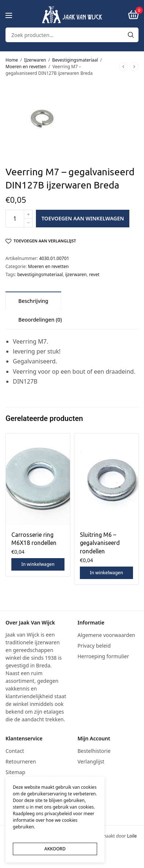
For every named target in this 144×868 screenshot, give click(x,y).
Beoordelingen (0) (40, 320)
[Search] (131, 35)
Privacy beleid (94, 646)
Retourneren (21, 761)
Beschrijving (33, 301)
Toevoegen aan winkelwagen (83, 218)
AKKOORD (55, 849)
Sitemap (15, 772)
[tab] (33, 301)
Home (12, 60)
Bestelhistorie (94, 751)
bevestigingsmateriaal (40, 274)
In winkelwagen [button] (38, 564)
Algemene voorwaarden (106, 635)
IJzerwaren (35, 60)
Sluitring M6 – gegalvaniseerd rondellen (100, 543)
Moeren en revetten (26, 67)
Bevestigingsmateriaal (75, 60)
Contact (15, 751)
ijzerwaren (76, 274)
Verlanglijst (91, 761)
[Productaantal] (15, 219)
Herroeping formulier (104, 656)
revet (94, 274)
